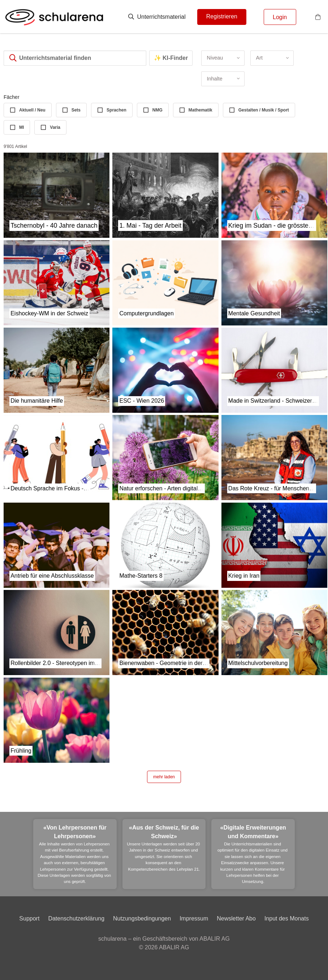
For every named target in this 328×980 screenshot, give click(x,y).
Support (29, 918)
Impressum (194, 918)
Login (280, 17)
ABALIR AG (174, 947)
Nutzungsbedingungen (142, 918)
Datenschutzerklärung (76, 918)
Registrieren (222, 16)
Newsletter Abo (236, 918)
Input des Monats (287, 918)
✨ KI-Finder (171, 58)
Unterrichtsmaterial (157, 17)
